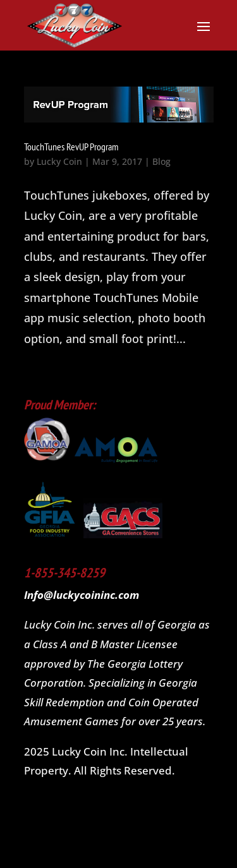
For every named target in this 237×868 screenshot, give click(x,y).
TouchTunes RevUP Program (71, 147)
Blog (161, 161)
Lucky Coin (59, 161)
